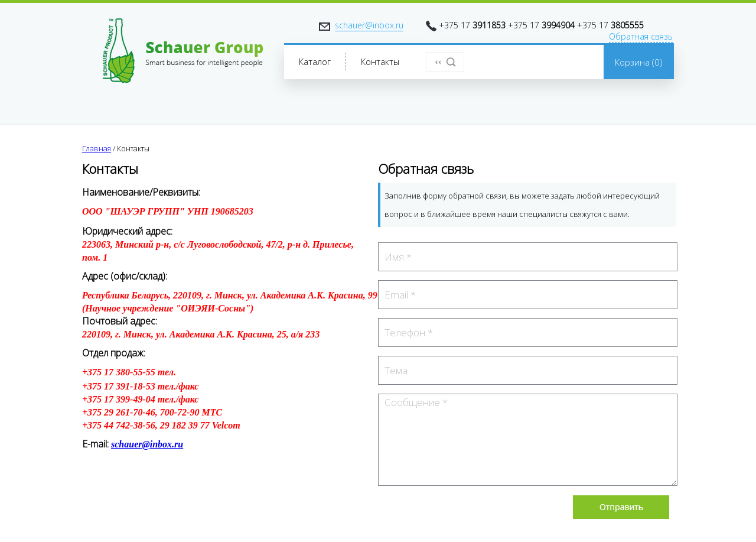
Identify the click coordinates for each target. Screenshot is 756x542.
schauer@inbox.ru (369, 25)
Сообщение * (528, 440)
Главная (97, 148)
